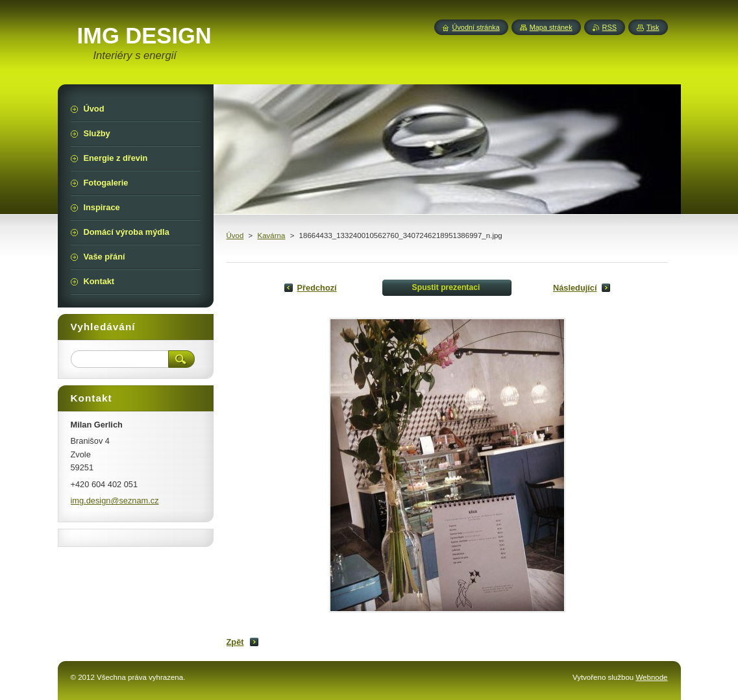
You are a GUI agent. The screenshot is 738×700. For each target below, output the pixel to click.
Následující (575, 288)
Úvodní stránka (476, 27)
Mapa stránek (551, 27)
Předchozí (317, 288)
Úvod (235, 235)
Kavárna (272, 235)
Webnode (651, 677)
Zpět (235, 642)
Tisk (653, 27)
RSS (609, 27)
